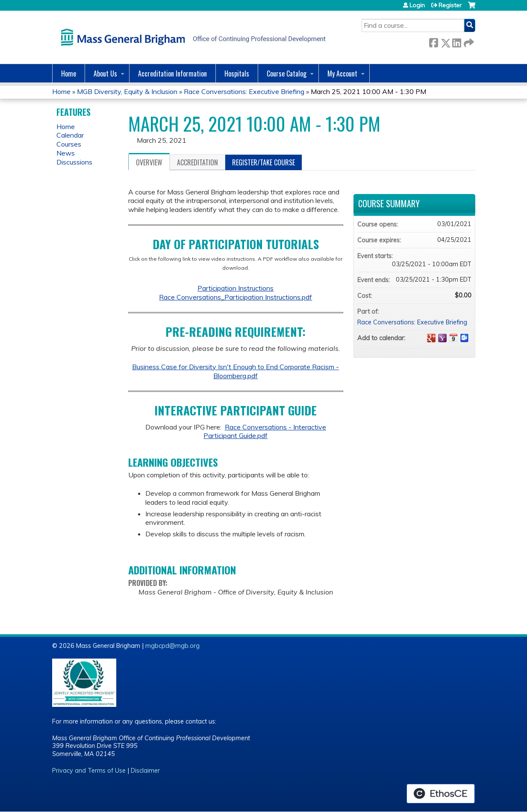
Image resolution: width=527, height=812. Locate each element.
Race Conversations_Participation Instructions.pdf (236, 297)
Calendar (70, 135)
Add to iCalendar (453, 338)
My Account (342, 74)
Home (69, 74)
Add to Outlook (465, 338)
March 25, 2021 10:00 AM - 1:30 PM (368, 91)
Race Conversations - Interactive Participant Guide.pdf (265, 431)
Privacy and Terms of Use (89, 771)
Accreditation (197, 162)
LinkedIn (456, 41)
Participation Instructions (236, 288)
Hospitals (237, 74)
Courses (69, 144)
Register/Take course (263, 162)
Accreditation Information (172, 74)
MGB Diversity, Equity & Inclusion (127, 91)
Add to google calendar (431, 338)
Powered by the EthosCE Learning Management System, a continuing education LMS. (441, 794)
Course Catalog (287, 74)
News (66, 153)
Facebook (433, 41)
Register (450, 5)
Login (417, 5)
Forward (468, 41)
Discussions (74, 162)
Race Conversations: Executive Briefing (244, 91)
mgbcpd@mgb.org (172, 646)
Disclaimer (145, 771)
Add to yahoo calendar (442, 338)
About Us (105, 74)
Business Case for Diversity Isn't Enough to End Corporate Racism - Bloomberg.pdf (236, 371)
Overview (149, 162)
